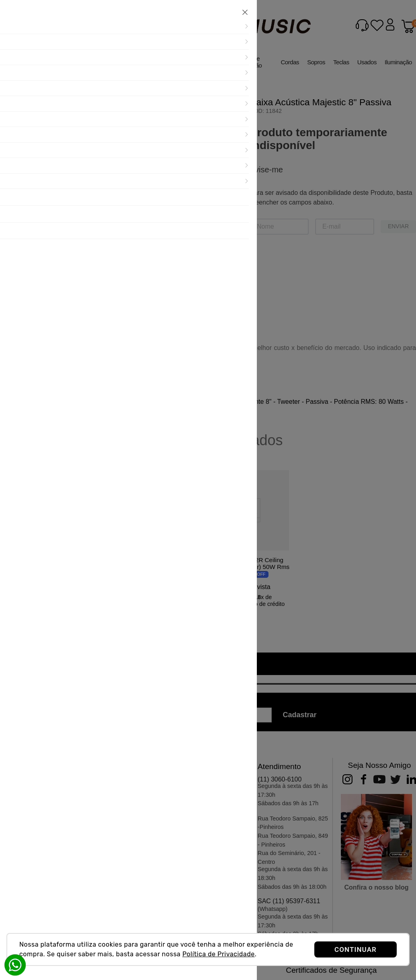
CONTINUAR (356, 949)
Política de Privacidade (219, 954)
